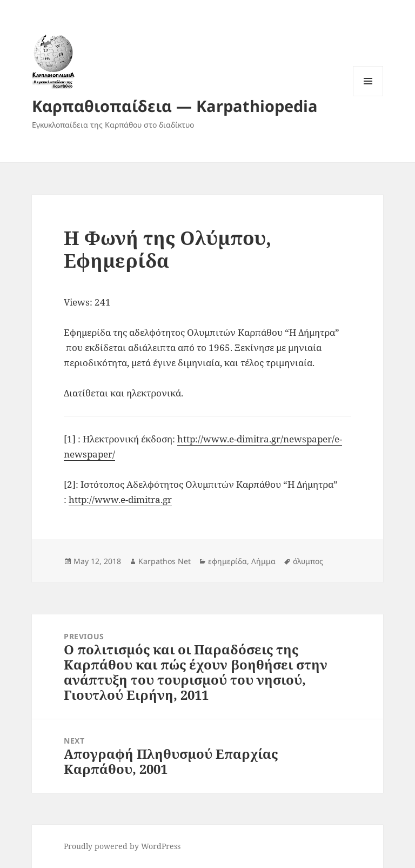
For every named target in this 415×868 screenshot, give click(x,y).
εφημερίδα (227, 561)
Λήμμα (263, 561)
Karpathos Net (165, 561)
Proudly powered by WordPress (122, 846)
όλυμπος (308, 561)
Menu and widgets (368, 96)
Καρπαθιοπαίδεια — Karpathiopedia (175, 106)
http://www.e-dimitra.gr (120, 499)
